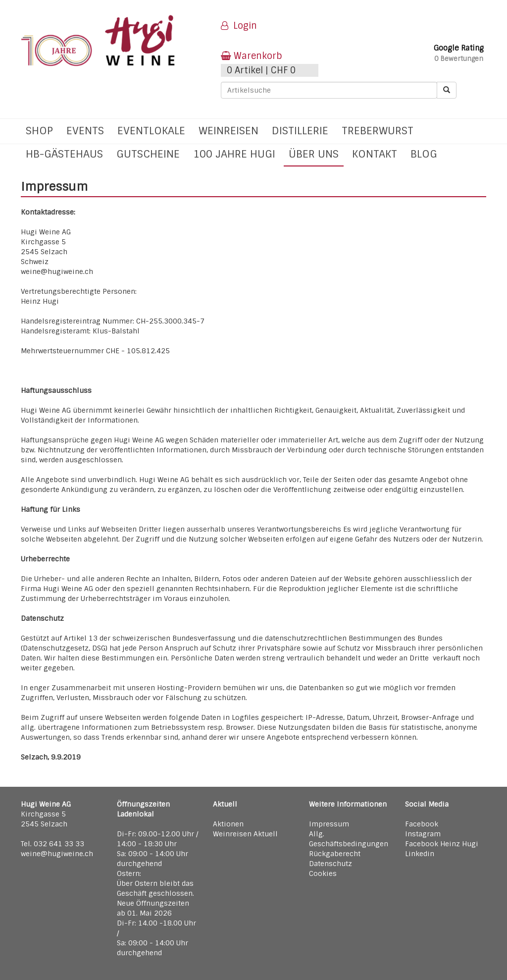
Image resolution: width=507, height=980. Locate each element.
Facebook (422, 824)
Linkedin (420, 854)
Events (85, 131)
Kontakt (375, 154)
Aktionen (228, 824)
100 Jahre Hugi (234, 154)
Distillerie (300, 131)
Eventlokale (151, 131)
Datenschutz (330, 864)
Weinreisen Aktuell (245, 834)
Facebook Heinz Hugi (442, 844)
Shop (39, 131)
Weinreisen (228, 131)
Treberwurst (378, 131)
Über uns (314, 154)
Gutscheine (148, 154)
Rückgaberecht (335, 854)
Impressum (329, 824)
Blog (424, 154)
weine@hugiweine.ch (57, 854)
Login (239, 26)
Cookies (323, 873)
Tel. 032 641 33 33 (52, 844)
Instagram (423, 834)
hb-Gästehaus (64, 154)
